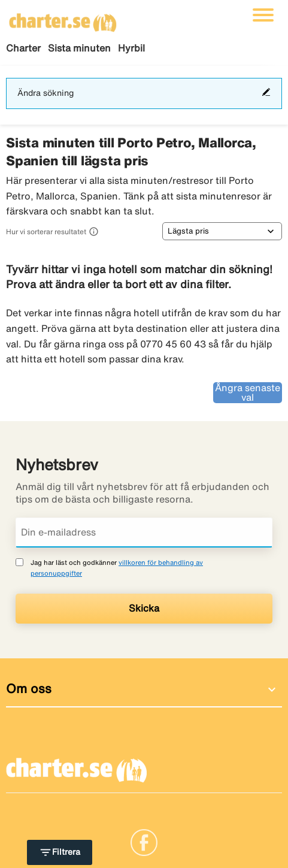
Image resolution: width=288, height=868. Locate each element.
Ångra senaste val (248, 392)
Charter (23, 48)
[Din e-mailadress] (144, 533)
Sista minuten (79, 48)
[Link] (144, 842)
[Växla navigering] (263, 15)
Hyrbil (131, 48)
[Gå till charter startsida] (63, 19)
